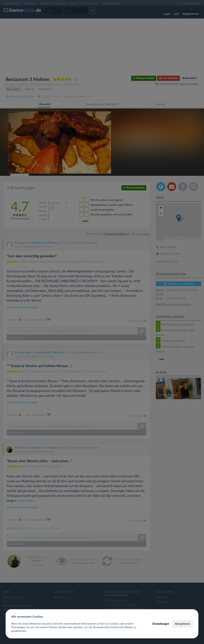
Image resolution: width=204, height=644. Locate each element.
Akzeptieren (182, 624)
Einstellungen (161, 624)
